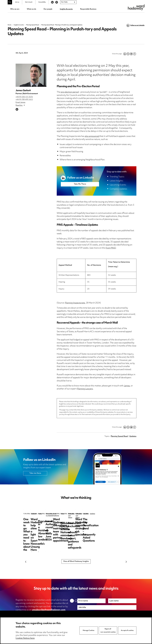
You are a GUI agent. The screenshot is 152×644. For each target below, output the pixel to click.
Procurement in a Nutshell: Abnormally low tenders (113, 523)
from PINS (110, 248)
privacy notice (37, 613)
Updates (133, 436)
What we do (31, 9)
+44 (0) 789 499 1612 (24, 99)
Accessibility (42, 2)
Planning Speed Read (33, 25)
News (70, 514)
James (127, 386)
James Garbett (23, 91)
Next (126, 562)
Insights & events (66, 9)
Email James (20, 102)
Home (9, 25)
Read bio (20, 105)
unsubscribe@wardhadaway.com (49, 610)
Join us (17, 2)
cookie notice (56, 613)
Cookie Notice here (25, 638)
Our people (48, 9)
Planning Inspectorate (75, 303)
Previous (26, 562)
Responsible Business (88, 9)
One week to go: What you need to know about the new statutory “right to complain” (38, 524)
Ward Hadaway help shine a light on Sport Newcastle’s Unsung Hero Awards (76, 524)
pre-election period (70, 92)
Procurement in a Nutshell (114, 514)
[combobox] (68, 2)
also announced (92, 136)
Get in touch (29, 2)
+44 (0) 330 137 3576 (24, 97)
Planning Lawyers (85, 389)
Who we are (15, 9)
